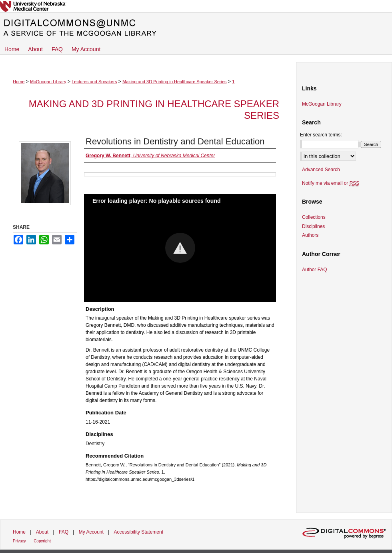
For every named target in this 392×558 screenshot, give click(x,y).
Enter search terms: (321, 135)
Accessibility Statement (139, 532)
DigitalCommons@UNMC (196, 28)
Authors (310, 235)
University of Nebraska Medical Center (196, 6)
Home (19, 82)
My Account (91, 532)
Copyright (42, 541)
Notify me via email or (331, 183)
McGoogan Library (48, 82)
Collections (314, 217)
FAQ (64, 532)
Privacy (19, 541)
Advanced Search (321, 170)
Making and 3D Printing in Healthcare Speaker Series (174, 82)
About (42, 532)
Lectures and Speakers (94, 82)
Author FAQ (315, 270)
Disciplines (313, 226)
